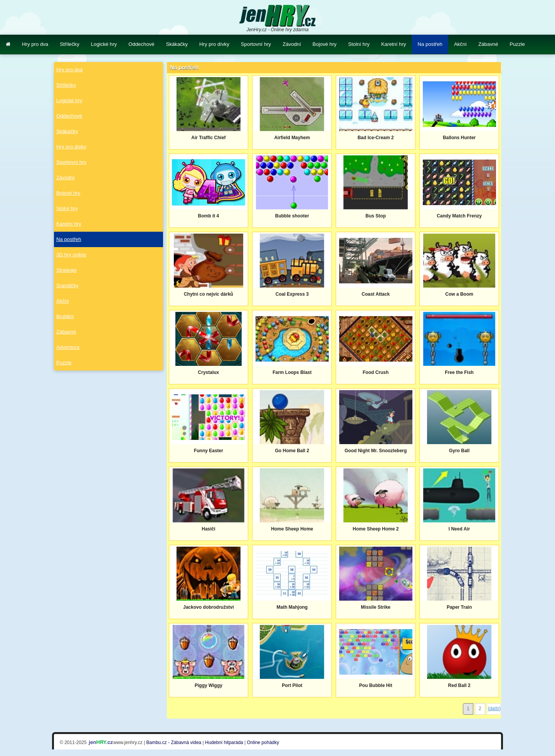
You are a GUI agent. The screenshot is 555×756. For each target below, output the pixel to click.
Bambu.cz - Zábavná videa (174, 743)
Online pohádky (263, 743)
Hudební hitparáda (224, 743)
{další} (494, 709)
